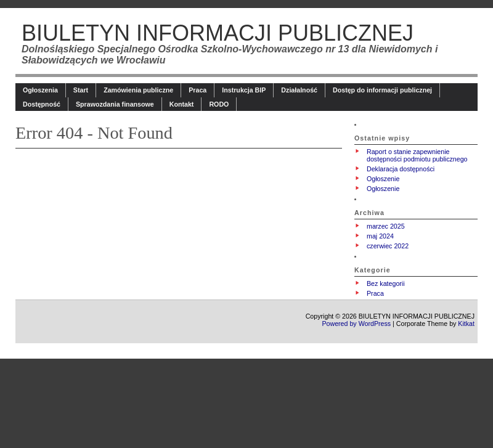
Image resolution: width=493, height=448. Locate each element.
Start (81, 90)
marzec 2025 (386, 226)
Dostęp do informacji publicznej (382, 90)
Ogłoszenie (383, 179)
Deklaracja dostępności (401, 169)
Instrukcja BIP (244, 90)
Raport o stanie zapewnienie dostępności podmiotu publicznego (417, 155)
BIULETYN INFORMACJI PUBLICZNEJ (218, 33)
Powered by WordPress (356, 324)
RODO (219, 104)
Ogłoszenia (40, 90)
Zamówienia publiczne (138, 90)
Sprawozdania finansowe (115, 104)
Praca (198, 90)
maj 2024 (380, 236)
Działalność (299, 90)
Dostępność (42, 104)
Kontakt (182, 104)
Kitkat (466, 324)
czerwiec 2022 (388, 246)
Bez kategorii (386, 283)
